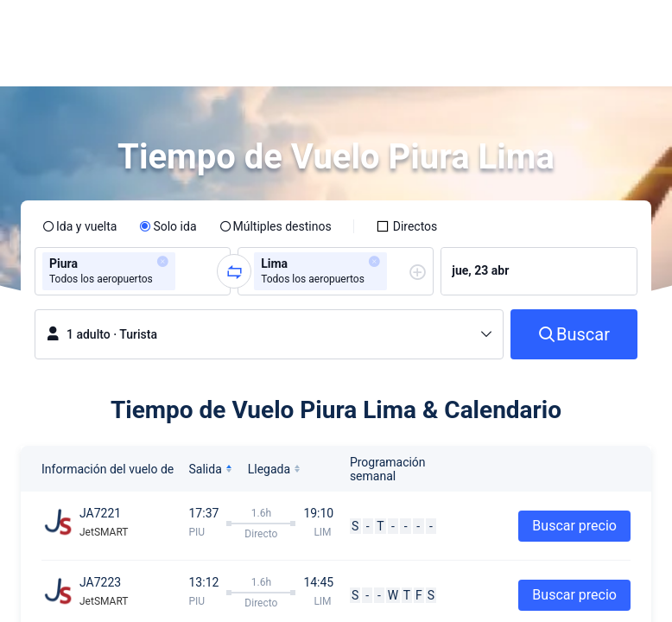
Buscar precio (574, 526)
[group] (133, 271)
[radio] (79, 226)
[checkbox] (407, 226)
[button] (517, 29)
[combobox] (185, 271)
